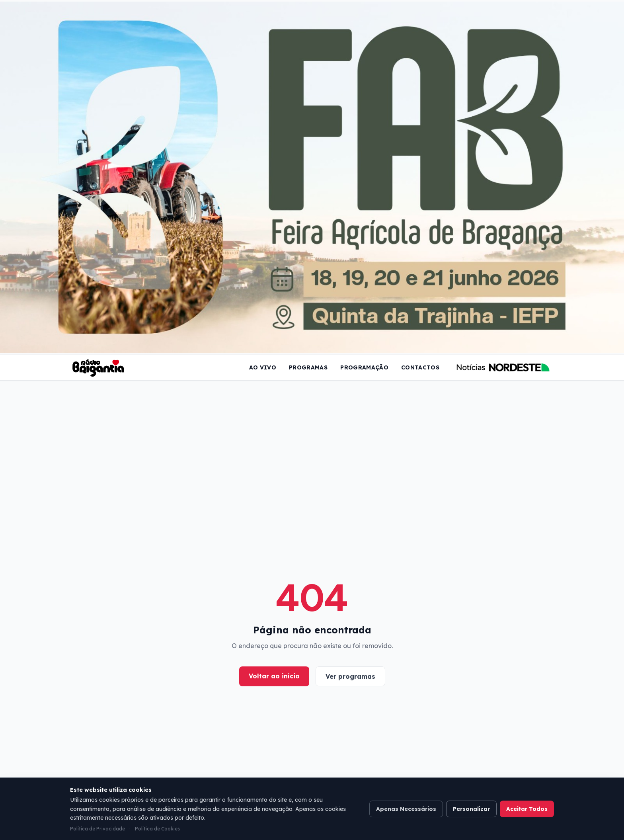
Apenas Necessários (406, 809)
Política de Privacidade (97, 829)
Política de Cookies (157, 829)
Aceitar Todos (527, 809)
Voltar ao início (274, 676)
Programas (308, 367)
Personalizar (471, 809)
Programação (364, 367)
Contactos (420, 367)
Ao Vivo (263, 367)
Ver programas (350, 676)
